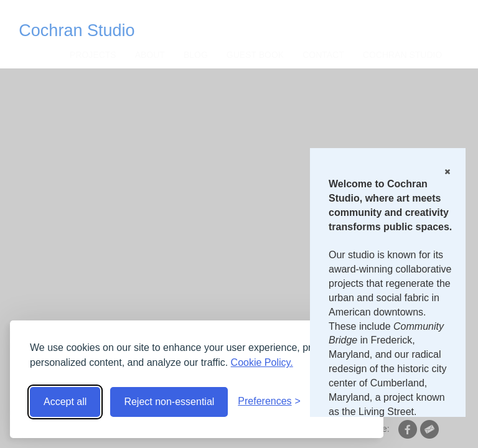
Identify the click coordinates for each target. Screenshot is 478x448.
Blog (196, 55)
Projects (93, 55)
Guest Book (255, 55)
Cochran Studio (77, 30)
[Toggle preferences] (269, 402)
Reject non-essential (169, 402)
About (150, 55)
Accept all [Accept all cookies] (65, 402)
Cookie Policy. (262, 362)
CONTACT (323, 55)
